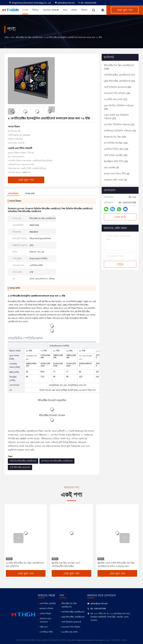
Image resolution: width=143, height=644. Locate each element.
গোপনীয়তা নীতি (46, 632)
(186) (119, 67)
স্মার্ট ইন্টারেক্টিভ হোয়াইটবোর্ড (73, 612)
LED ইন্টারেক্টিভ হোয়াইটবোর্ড (73, 617)
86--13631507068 (87, 3)
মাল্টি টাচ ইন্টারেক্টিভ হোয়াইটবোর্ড (23, 461)
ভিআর (84, 10)
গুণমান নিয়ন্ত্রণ (45, 614)
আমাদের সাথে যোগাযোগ (45, 620)
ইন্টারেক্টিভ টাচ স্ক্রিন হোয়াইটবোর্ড (29, 37)
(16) (116, 155)
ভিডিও (35, 10)
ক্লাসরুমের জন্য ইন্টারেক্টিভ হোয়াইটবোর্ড (57, 461)
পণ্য (25, 10)
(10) (116, 143)
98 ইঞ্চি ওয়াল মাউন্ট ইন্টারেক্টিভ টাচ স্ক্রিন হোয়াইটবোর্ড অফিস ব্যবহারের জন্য (116, 565)
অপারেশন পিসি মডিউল (71, 627)
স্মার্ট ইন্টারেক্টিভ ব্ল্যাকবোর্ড (20, 467)
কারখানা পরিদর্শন (46, 609)
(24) (116, 161)
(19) (117, 93)
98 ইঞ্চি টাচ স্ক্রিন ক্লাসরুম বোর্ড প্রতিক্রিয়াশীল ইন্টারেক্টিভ (66, 565)
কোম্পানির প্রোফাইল (48, 604)
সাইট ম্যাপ (44, 627)
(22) (119, 81)
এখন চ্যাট (120, 217)
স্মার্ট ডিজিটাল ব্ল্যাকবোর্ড (71, 622)
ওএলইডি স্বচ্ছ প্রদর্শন (69, 632)
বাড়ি (16, 10)
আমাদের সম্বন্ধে (51, 10)
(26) (119, 107)
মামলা (74, 10)
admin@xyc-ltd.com (65, 3)
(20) (116, 117)
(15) (116, 99)
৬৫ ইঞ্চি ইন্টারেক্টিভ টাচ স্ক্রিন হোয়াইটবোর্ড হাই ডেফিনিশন (25, 565)
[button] (52, 109)
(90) (118, 87)
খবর (65, 10)
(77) (119, 75)
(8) (117, 174)
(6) (111, 168)
